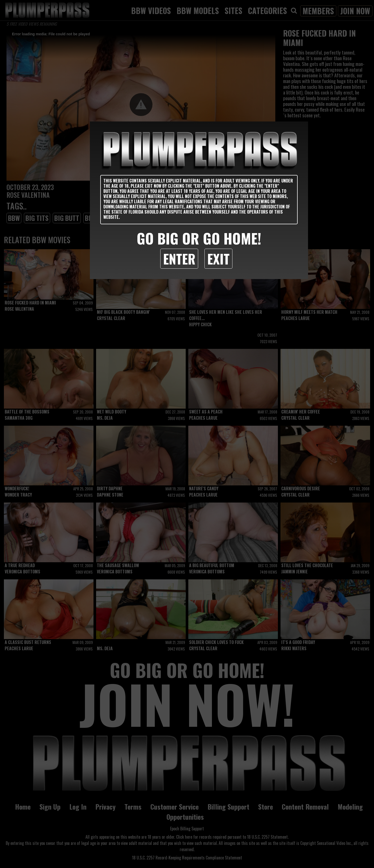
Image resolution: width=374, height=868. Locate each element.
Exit (218, 259)
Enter (179, 259)
